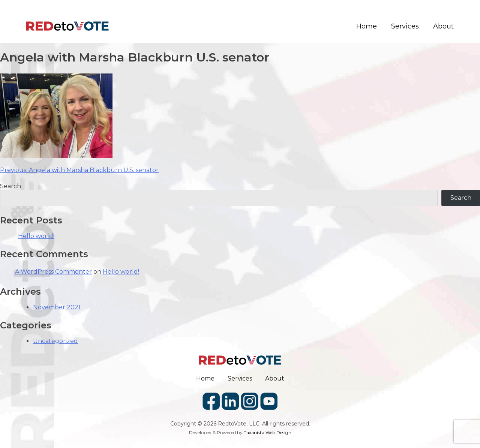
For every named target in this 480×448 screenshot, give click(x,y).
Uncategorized (55, 341)
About (443, 26)
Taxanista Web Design (268, 432)
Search (10, 186)
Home (367, 26)
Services (405, 26)
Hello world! (36, 236)
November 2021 (57, 307)
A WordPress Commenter (53, 272)
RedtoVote (232, 424)
